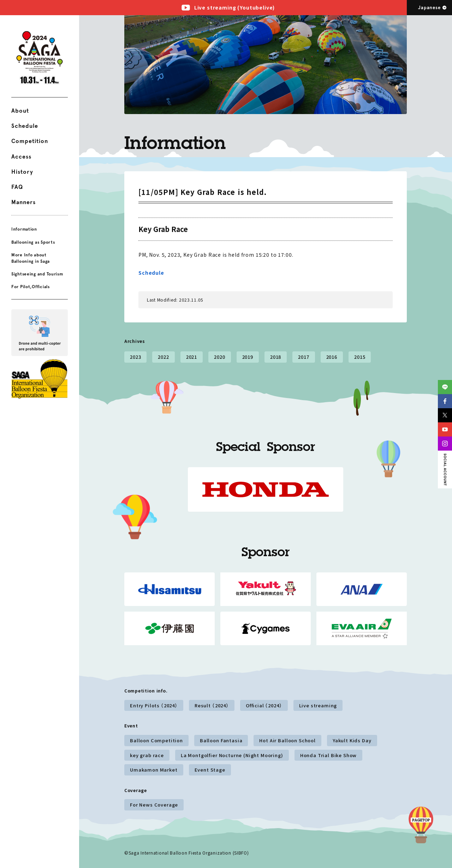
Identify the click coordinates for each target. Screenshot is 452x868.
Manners (23, 202)
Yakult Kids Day (352, 740)
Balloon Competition (156, 740)
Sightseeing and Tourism (37, 274)
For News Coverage (154, 805)
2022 (163, 357)
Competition (30, 141)
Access (21, 157)
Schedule (25, 126)
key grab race (147, 755)
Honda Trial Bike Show (329, 755)
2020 (219, 357)
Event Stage (210, 770)
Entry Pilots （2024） (154, 705)
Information (24, 229)
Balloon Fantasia (221, 740)
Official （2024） (264, 705)
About (20, 111)
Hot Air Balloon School (287, 740)
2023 (135, 357)
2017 (304, 357)
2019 (248, 357)
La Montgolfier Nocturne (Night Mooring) (232, 755)
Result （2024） (212, 705)
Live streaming (318, 705)
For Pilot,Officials (31, 287)
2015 (360, 357)
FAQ (17, 187)
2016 (332, 357)
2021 (192, 357)
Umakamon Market (154, 770)
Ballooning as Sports (33, 242)
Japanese (429, 8)
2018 (276, 357)
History (22, 172)
